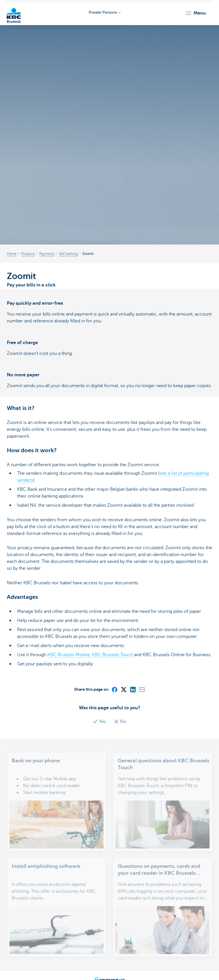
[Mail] (142, 689)
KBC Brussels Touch (112, 655)
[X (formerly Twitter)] (123, 689)
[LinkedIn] (133, 689)
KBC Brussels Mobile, (69, 655)
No (120, 722)
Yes (100, 722)
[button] (195, 13)
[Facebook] (114, 689)
